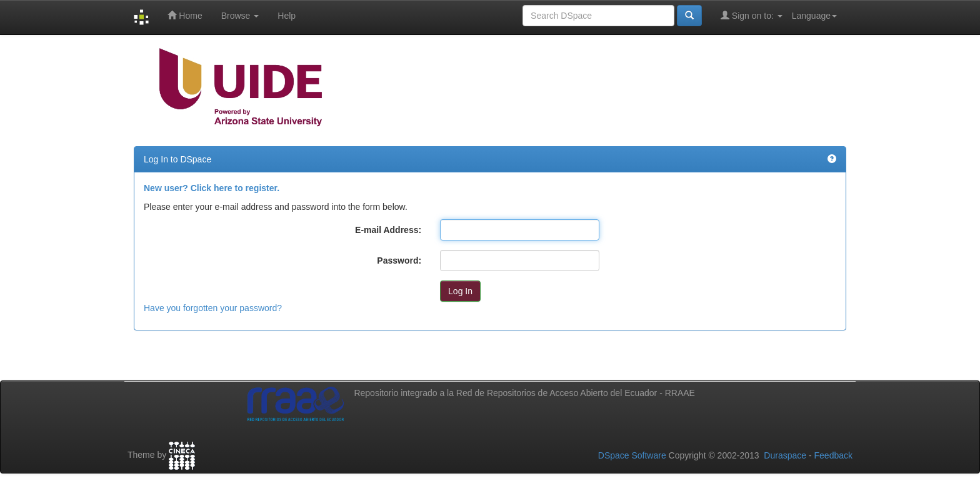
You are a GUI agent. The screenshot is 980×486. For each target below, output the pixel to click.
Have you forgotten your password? (213, 308)
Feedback (833, 455)
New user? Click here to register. (212, 188)
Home (185, 15)
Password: (399, 260)
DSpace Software (632, 455)
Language (814, 16)
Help (287, 16)
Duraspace (785, 455)
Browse (240, 16)
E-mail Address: (388, 230)
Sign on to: (752, 15)
